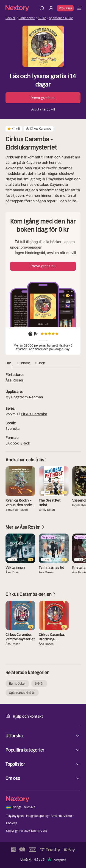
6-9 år (42, 18)
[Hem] (21, 8)
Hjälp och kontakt (24, 716)
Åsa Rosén (14, 380)
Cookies (12, 823)
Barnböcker (27, 18)
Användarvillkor (61, 816)
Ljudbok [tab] (23, 363)
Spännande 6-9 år (61, 18)
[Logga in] (51, 8)
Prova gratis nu (43, 98)
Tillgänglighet (15, 816)
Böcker (10, 18)
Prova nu (65, 8)
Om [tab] (8, 363)
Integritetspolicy (37, 816)
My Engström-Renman (24, 397)
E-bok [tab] (40, 363)
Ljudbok (12, 443)
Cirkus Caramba (34, 414)
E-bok (25, 443)
